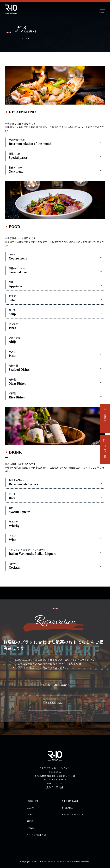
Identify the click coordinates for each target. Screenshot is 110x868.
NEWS (30, 828)
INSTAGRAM (36, 835)
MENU (30, 808)
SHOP (30, 821)
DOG (29, 815)
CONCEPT (33, 801)
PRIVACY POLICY (73, 815)
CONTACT (55, 703)
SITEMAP (68, 808)
